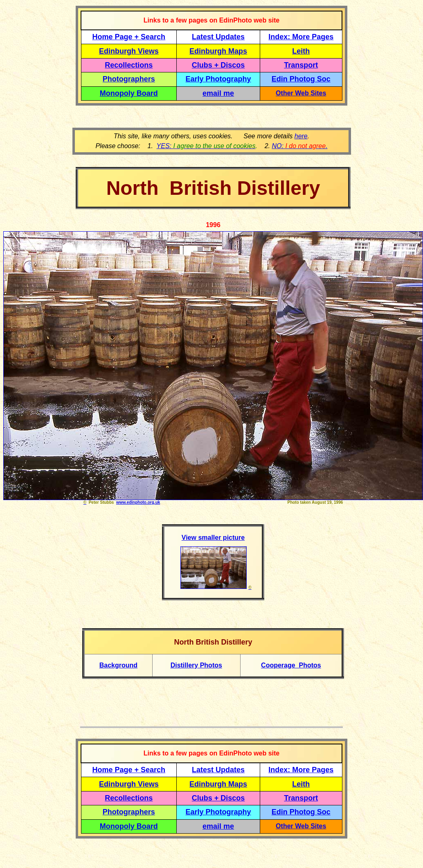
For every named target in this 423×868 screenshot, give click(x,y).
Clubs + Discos (218, 65)
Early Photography (218, 79)
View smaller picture (213, 538)
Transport (301, 65)
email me (218, 93)
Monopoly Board (129, 93)
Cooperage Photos (291, 665)
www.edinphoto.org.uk (138, 502)
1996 (213, 225)
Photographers (129, 79)
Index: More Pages (301, 37)
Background (118, 665)
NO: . (299, 146)
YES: (206, 146)
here (301, 136)
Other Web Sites (301, 93)
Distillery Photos (196, 665)
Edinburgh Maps (218, 51)
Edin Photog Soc (301, 79)
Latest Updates (218, 37)
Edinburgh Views (129, 51)
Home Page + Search (129, 37)
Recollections (129, 65)
